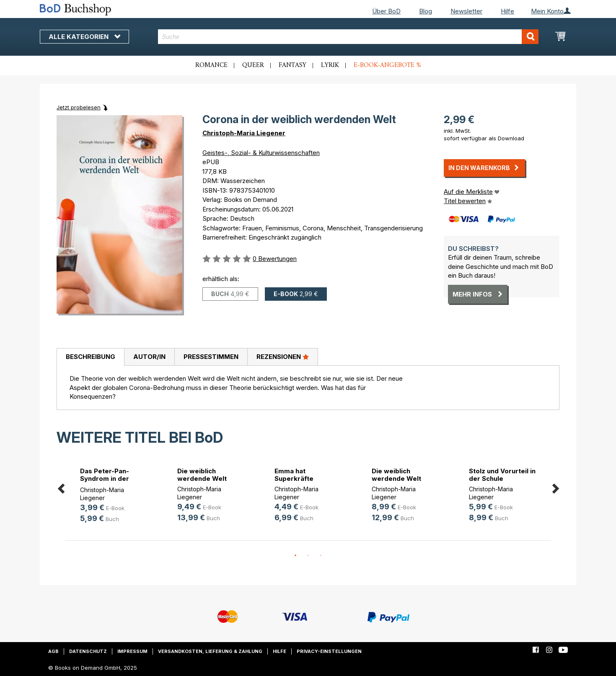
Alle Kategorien (84, 37)
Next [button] (555, 487)
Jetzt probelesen (79, 107)
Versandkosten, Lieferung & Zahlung (210, 651)
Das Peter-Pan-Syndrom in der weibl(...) (105, 479)
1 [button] (295, 556)
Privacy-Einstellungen (329, 651)
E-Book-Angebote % (387, 65)
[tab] (90, 357)
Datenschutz (88, 651)
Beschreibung (91, 357)
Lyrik (330, 65)
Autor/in (149, 357)
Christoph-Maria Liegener (244, 133)
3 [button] (321, 556)
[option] (114, 497)
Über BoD (386, 11)
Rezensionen (283, 356)
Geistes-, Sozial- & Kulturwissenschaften (261, 153)
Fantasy (292, 65)
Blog (426, 11)
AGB (53, 651)
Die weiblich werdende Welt (202, 475)
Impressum (132, 651)
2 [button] (308, 556)
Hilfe (507, 11)
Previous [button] (61, 487)
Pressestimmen (211, 357)
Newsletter (466, 11)
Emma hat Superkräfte (294, 475)
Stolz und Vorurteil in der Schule (502, 475)
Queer (253, 65)
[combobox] (348, 37)
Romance (211, 65)
